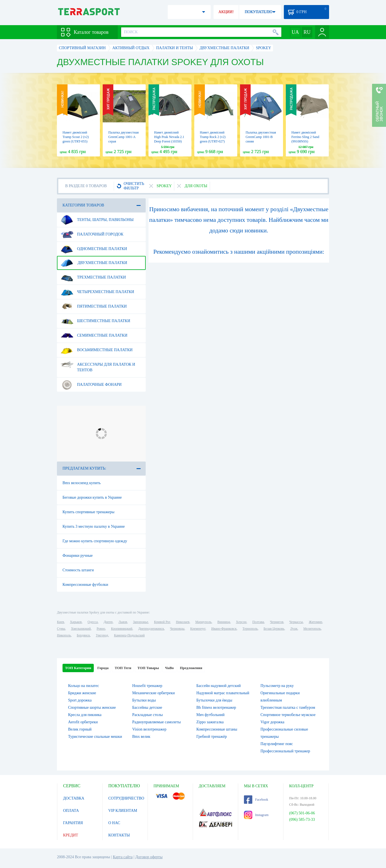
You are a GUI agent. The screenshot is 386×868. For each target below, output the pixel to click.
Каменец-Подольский (129, 635)
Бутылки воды (144, 700)
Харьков (76, 622)
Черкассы (296, 622)
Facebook (256, 800)
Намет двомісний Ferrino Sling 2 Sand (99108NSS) (305, 137)
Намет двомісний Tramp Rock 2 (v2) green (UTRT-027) (213, 137)
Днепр (108, 622)
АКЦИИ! (226, 12)
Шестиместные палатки (95, 321)
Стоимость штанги (78, 570)
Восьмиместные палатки (97, 350)
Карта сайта (123, 857)
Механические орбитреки (154, 693)
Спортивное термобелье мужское (288, 715)
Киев (60, 622)
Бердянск (83, 635)
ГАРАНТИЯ (73, 823)
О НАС (114, 823)
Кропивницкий (122, 629)
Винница (224, 622)
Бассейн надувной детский (219, 686)
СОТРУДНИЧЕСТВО (126, 798)
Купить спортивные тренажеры (88, 512)
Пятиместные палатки (94, 306)
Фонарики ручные (78, 556)
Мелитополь (312, 629)
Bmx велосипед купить (82, 483)
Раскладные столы (148, 715)
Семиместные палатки (94, 336)
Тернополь (250, 629)
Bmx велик (141, 737)
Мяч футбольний (211, 715)
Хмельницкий (81, 629)
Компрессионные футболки (85, 585)
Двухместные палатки (94, 263)
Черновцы (177, 629)
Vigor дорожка (272, 722)
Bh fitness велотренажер (216, 708)
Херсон (241, 622)
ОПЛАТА (71, 811)
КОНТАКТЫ (119, 835)
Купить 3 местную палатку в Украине (94, 526)
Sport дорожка (80, 700)
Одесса (93, 622)
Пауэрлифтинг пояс (277, 744)
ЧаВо (169, 668)
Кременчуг (198, 629)
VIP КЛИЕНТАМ (123, 811)
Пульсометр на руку (277, 686)
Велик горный (80, 729)
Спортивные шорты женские (92, 708)
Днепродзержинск (151, 629)
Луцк (294, 629)
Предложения (191, 668)
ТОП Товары (148, 668)
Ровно (101, 629)
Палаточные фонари (91, 385)
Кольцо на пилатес (84, 686)
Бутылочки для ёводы (214, 700)
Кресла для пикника (85, 715)
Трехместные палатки (93, 277)
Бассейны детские (147, 708)
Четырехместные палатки (97, 292)
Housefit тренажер (147, 686)
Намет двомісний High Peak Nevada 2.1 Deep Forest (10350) (169, 137)
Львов (123, 622)
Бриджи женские (82, 693)
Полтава (258, 622)
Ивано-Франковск (224, 629)
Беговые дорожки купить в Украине (92, 497)
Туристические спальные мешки (95, 737)
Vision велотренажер (149, 729)
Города (103, 668)
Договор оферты (149, 857)
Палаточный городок (92, 234)
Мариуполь (203, 622)
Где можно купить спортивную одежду (95, 541)
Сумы (61, 629)
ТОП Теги (123, 668)
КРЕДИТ (71, 835)
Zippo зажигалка (210, 722)
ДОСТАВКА (74, 798)
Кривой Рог (162, 622)
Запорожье (140, 622)
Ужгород (102, 635)
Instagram (256, 815)
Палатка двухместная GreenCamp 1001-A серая (124, 137)
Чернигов (277, 622)
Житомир (315, 622)
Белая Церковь (274, 629)
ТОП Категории (78, 668)
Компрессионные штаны (217, 729)
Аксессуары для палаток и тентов (98, 365)
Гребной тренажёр (212, 737)
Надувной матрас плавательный (223, 693)
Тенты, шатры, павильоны (97, 220)
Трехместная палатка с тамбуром (288, 708)
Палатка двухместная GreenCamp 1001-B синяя (261, 137)
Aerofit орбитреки (83, 722)
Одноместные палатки (94, 249)
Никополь (64, 635)
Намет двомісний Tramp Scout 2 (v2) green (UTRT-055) (76, 137)
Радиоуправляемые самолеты (157, 722)
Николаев (183, 622)
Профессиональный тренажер (285, 751)
